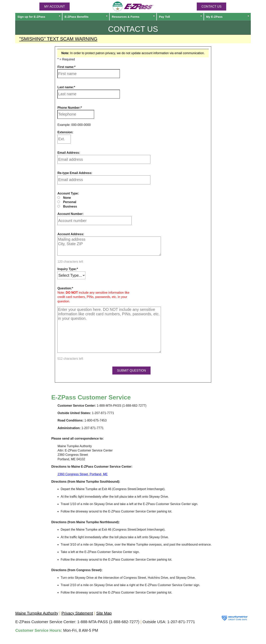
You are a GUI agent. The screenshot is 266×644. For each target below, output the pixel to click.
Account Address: (71, 234)
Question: (65, 288)
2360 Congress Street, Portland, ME (83, 474)
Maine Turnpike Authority (37, 613)
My (228, 17)
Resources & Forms (133, 17)
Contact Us (211, 7)
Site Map (104, 613)
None (67, 198)
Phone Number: (69, 108)
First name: (66, 67)
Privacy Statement (77, 613)
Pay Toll (181, 17)
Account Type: (68, 193)
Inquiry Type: (67, 269)
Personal (70, 202)
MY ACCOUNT (54, 7)
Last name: (66, 87)
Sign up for (39, 17)
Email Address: (69, 153)
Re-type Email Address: (75, 173)
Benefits (86, 17)
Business (70, 206)
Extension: (65, 132)
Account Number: (70, 214)
